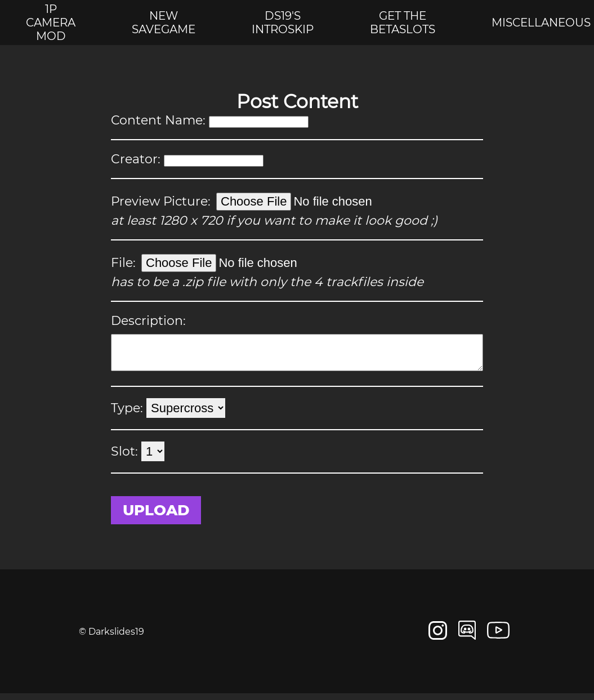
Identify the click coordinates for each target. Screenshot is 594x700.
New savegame (164, 23)
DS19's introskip (283, 23)
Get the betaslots (403, 23)
